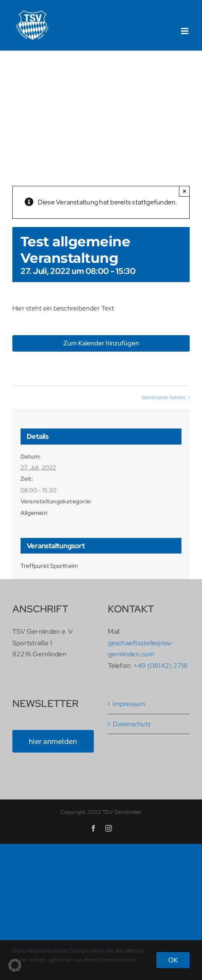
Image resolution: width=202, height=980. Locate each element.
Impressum (129, 704)
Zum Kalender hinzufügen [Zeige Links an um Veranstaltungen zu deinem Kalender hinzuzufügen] (101, 343)
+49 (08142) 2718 (161, 666)
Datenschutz (132, 724)
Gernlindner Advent (164, 398)
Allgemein (34, 513)
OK (173, 960)
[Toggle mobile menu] (185, 31)
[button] (15, 965)
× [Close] (185, 191)
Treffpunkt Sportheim (49, 566)
